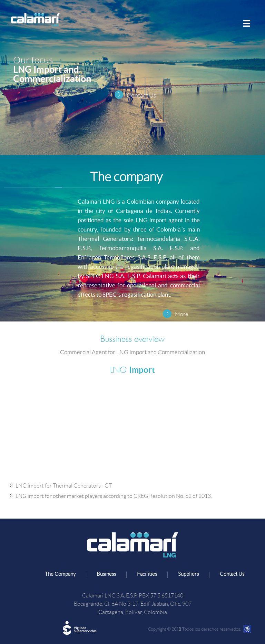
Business (106, 574)
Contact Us (141, 95)
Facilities (147, 574)
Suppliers (188, 574)
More (181, 314)
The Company (60, 574)
